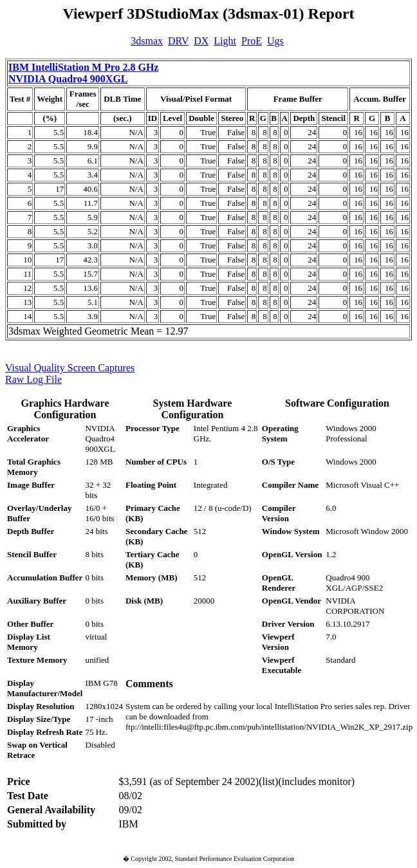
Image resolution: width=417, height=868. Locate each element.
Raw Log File (33, 379)
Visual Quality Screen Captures (70, 368)
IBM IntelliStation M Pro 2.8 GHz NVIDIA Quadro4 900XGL (83, 73)
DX (201, 41)
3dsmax (147, 41)
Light (225, 41)
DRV (178, 41)
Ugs (275, 41)
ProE (252, 41)
